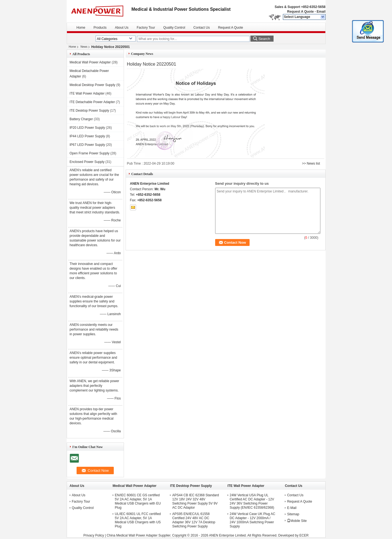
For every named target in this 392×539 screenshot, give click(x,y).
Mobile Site (297, 521)
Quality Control (174, 28)
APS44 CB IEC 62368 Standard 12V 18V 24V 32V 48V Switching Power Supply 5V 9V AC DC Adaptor (195, 501)
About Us (122, 28)
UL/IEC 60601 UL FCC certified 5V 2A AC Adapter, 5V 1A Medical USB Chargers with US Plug (138, 520)
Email (321, 12)
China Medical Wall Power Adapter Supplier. (139, 535)
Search (264, 39)
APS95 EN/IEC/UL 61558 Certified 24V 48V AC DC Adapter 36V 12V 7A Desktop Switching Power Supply (194, 520)
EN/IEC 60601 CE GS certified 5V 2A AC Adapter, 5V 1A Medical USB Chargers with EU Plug (138, 501)
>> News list (311, 163)
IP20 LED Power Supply (87, 128)
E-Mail (292, 508)
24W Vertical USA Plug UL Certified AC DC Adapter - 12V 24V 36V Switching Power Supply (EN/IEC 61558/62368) (252, 501)
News (84, 47)
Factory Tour (146, 28)
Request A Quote (300, 12)
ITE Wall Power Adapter (87, 93)
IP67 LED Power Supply (87, 145)
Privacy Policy (94, 535)
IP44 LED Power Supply (87, 136)
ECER (304, 535)
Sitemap (293, 514)
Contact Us (202, 28)
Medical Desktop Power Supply (93, 85)
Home (81, 28)
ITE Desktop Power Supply (89, 111)
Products (100, 28)
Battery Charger (81, 119)
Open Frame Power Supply (90, 153)
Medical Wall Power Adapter (90, 62)
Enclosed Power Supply (87, 162)
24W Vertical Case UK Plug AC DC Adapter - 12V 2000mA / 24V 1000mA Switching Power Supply (252, 520)
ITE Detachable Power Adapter (92, 102)
